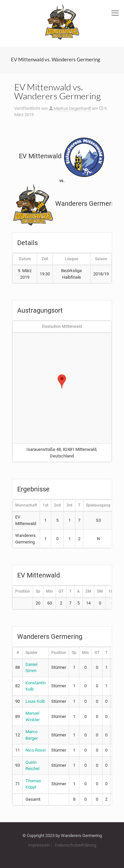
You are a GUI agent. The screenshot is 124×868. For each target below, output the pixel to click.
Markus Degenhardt (72, 108)
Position (23, 591)
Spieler (31, 653)
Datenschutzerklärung (76, 845)
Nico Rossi (36, 750)
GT (61, 591)
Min (49, 591)
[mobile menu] (115, 13)
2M (88, 591)
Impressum (39, 845)
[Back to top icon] (115, 858)
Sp (38, 591)
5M (100, 591)
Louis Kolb (35, 701)
